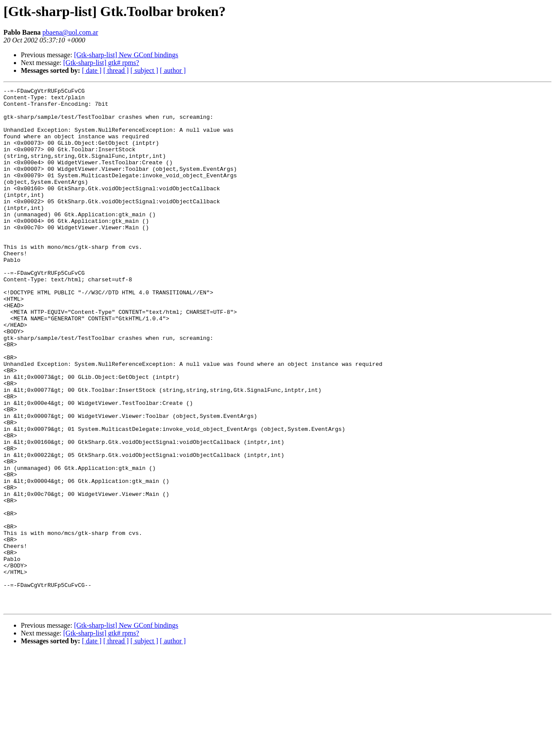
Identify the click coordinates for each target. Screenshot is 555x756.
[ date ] (92, 70)
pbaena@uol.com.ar (70, 32)
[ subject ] (144, 70)
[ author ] (173, 70)
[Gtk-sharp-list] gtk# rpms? (101, 63)
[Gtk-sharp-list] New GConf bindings (126, 55)
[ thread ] (116, 70)
